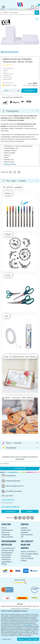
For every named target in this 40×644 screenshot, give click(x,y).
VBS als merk (5, 532)
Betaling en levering (8, 550)
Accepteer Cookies (32, 639)
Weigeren (21, 639)
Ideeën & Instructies (27, 535)
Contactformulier (10, 511)
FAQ (22, 537)
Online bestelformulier (8, 548)
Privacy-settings (6, 555)
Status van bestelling (27, 558)
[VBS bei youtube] (28, 518)
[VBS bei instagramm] (20, 518)
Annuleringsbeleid (7, 553)
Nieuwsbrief (24, 532)
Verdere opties (7, 639)
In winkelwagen (29, 91)
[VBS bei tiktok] (32, 518)
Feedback (30, 511)
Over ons (4, 528)
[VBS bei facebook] (16, 518)
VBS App (4, 564)
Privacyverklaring (27, 625)
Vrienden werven (26, 530)
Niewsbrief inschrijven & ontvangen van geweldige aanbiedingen (20, 458)
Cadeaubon (24, 528)
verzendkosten (34, 85)
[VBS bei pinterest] (24, 518)
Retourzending (6, 557)
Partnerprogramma (7, 530)
